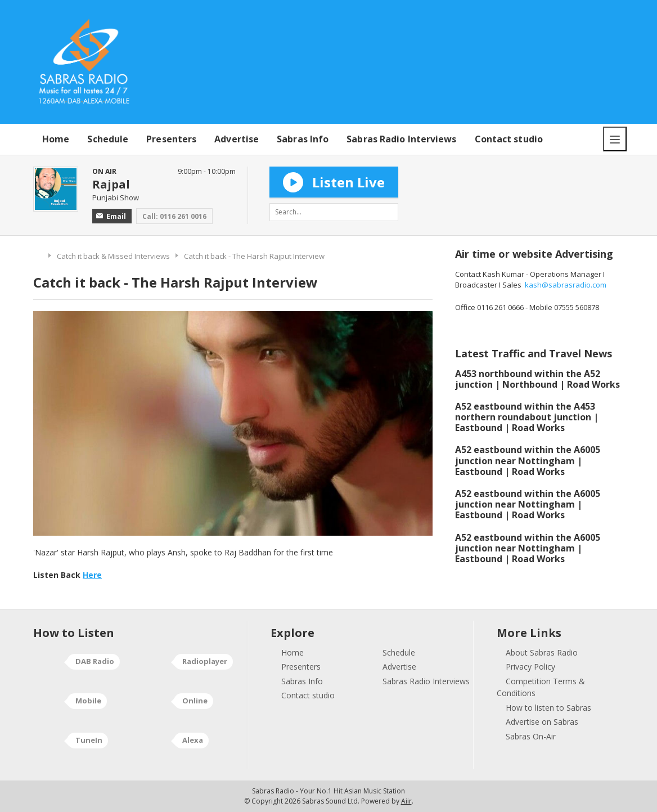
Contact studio (509, 139)
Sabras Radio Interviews (401, 139)
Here (92, 575)
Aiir (406, 801)
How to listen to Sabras (548, 708)
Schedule (108, 139)
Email (111, 216)
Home (56, 139)
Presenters (171, 139)
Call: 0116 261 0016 (174, 216)
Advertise (237, 139)
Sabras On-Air (531, 736)
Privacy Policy (530, 667)
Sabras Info (303, 139)
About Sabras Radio (542, 652)
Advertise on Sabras (542, 722)
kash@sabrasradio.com (566, 285)
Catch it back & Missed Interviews (113, 256)
